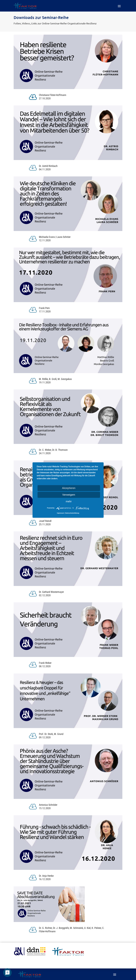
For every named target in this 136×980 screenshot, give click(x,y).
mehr (69, 501)
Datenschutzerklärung (72, 513)
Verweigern (69, 495)
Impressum (60, 513)
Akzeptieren (69, 488)
